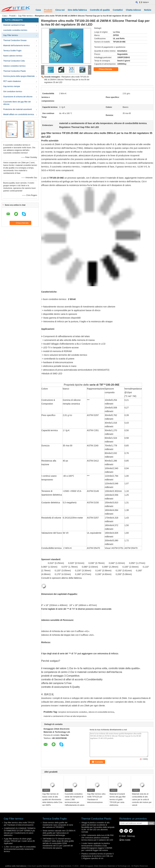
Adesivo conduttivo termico (14, 66)
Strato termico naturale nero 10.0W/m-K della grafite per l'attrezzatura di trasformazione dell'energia (59, 833)
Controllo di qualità (100, 10)
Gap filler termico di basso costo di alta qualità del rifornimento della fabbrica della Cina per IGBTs (52, 800)
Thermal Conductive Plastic (15, 71)
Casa (38, 10)
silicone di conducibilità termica (101, 712)
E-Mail (122, 836)
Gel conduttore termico (13, 92)
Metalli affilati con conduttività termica (19, 114)
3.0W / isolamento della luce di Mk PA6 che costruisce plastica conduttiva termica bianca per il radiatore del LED (97, 838)
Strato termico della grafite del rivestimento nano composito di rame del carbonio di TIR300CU (58, 825)
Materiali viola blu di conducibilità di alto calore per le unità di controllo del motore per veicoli (142, 800)
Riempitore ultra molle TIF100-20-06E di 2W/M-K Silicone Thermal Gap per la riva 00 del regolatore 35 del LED (67, 80)
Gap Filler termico (25, 16)
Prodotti (48, 10)
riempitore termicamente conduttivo (73, 712)
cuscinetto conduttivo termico (15, 30)
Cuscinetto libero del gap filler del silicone (17, 103)
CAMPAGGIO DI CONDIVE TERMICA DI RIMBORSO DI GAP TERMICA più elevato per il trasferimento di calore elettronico (20, 832)
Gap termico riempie (12, 86)
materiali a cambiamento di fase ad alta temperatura (65, 716)
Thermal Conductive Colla (14, 61)
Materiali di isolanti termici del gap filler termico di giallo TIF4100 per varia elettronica (118, 800)
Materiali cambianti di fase (14, 25)
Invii (151, 823)
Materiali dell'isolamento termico (16, 46)
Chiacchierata (107, 69)
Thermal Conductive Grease (15, 40)
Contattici (118, 10)
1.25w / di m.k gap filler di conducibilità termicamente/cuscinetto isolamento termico (20, 849)
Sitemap (131, 836)
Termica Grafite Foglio (12, 51)
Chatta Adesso (133, 10)
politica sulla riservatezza (16, 866)
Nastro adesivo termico (13, 56)
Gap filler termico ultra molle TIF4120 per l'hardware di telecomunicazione (96, 798)
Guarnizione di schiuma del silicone (18, 97)
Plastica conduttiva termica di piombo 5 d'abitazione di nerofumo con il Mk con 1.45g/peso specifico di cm (97, 856)
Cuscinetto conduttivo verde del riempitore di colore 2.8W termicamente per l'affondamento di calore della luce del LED (75, 801)
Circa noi (60, 10)
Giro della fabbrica (77, 10)
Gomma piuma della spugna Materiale (19, 76)
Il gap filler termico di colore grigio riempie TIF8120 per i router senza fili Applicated (19, 841)
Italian (146, 2)
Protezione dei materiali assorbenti (18, 109)
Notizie (148, 10)
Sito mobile (125, 840)
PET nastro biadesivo (12, 81)
